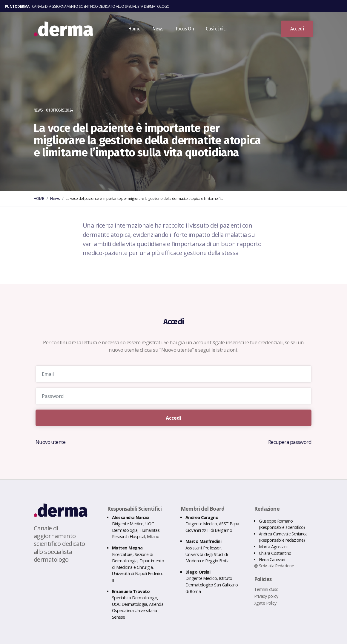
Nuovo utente (51, 442)
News (162, 31)
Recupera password (290, 442)
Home (138, 31)
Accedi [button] (297, 31)
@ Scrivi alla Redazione (274, 565)
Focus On (189, 31)
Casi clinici (220, 31)
